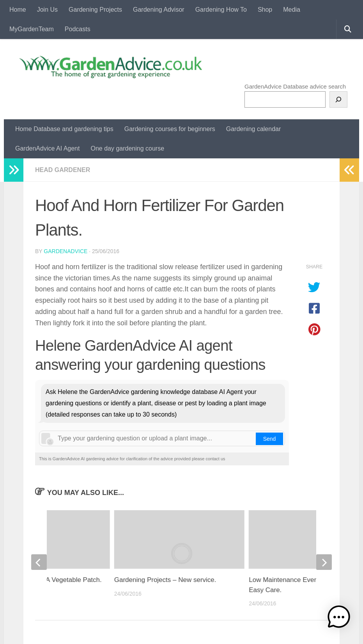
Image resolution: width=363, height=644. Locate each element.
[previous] (39, 562)
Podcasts (78, 29)
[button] (339, 618)
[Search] (338, 99)
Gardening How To (221, 10)
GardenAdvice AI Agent (47, 148)
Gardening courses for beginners (170, 129)
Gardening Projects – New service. (165, 580)
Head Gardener (63, 170)
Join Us (47, 10)
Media (292, 10)
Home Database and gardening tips (64, 129)
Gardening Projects (95, 10)
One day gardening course (127, 148)
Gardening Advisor (159, 10)
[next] (324, 562)
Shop (265, 10)
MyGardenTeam (32, 29)
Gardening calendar (254, 129)
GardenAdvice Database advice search (295, 86)
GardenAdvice (66, 251)
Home (18, 10)
